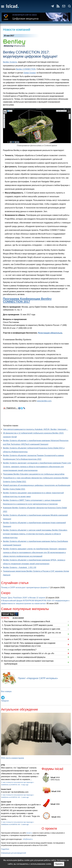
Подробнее (5, 849)
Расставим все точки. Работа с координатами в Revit (27, 621)
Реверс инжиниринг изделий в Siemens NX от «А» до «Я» (29, 653)
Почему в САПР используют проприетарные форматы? (25, 588)
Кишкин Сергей (6, 789)
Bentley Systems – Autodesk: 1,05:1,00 (20, 567)
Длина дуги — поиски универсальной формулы (25, 657)
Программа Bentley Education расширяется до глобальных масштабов (34, 474)
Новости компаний (17, 30)
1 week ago (25, 797)
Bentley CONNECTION (26, 69)
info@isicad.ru (28, 839)
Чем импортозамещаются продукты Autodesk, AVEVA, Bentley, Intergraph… (36, 429)
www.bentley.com (44, 401)
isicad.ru (29, 833)
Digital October (30, 73)
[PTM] (3, 765)
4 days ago (25, 785)
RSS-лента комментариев (13, 758)
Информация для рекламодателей (14, 853)
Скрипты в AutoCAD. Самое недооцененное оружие (27, 639)
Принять (59, 864)
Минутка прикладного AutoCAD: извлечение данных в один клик (32, 629)
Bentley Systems (10, 62)
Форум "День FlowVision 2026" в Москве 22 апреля (23, 598)
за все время (18, 618)
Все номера (6, 691)
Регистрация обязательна (50, 333)
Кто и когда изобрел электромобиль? (20, 650)
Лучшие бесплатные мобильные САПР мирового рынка (28, 625)
